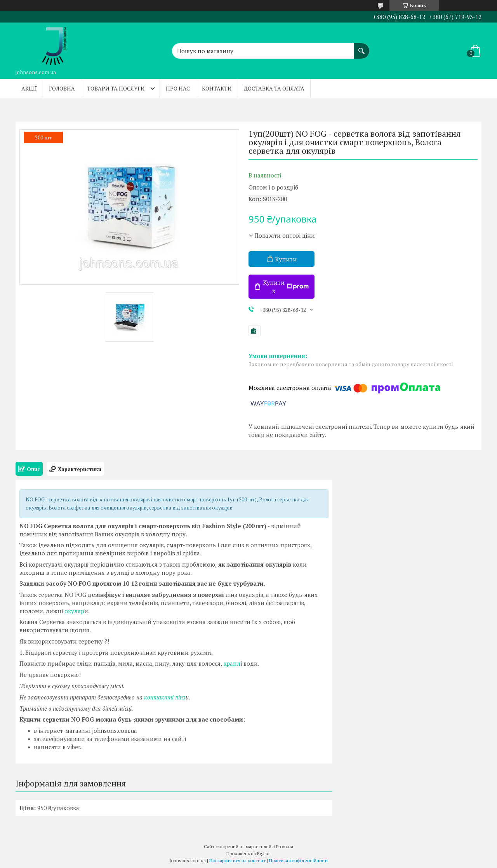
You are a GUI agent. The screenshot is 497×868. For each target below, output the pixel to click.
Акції (29, 88)
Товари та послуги (116, 88)
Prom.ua (285, 846)
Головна (62, 88)
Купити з (286, 287)
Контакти (217, 88)
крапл (231, 663)
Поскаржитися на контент (237, 860)
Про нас (178, 88)
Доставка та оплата (274, 88)
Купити (286, 259)
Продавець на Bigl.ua (248, 853)
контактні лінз (164, 697)
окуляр (74, 611)
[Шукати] (361, 47)
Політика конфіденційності (298, 860)
